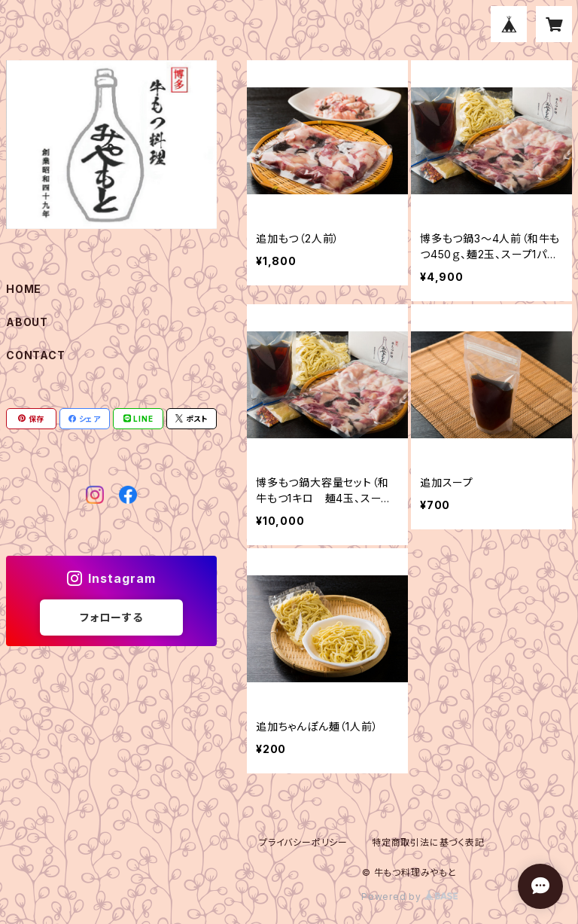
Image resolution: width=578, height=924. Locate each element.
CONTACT (36, 355)
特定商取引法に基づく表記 (428, 842)
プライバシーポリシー (303, 842)
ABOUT (27, 322)
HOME (24, 289)
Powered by (409, 897)
